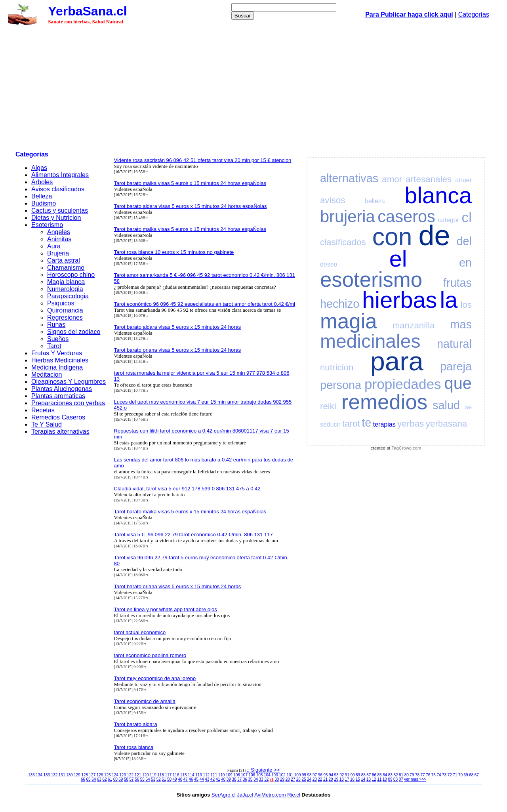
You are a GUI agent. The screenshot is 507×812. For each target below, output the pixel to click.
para (397, 361)
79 (412, 775)
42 (213, 779)
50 (169, 779)
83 (390, 775)
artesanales (429, 179)
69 (466, 775)
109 (229, 775)
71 (455, 775)
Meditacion (47, 375)
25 (304, 779)
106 (252, 775)
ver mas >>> (415, 779)
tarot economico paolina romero (150, 655)
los (466, 305)
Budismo (44, 203)
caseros (406, 216)
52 (159, 779)
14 (363, 779)
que (458, 383)
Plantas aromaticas (58, 396)
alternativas (349, 178)
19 (336, 779)
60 (115, 779)
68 (471, 775)
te (366, 423)
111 (214, 775)
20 (331, 779)
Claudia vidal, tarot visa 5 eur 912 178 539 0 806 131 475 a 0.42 (187, 489)
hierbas (399, 300)
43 (207, 779)
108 (237, 775)
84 (385, 775)
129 (77, 775)
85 (380, 775)
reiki (328, 406)
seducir (330, 424)
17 (347, 779)
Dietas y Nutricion (56, 218)
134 (39, 775)
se (468, 407)
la (449, 300)
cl (467, 217)
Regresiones (65, 317)
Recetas (43, 410)
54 (148, 779)
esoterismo (371, 279)
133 (47, 775)
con (392, 237)
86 (374, 775)
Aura (54, 246)
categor (449, 220)
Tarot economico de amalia (145, 701)
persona (341, 385)
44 (202, 779)
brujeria (348, 216)
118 (161, 775)
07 (401, 779)
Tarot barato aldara (136, 724)
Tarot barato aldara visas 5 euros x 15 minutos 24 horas (178, 327)
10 (385, 779)
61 (110, 779)
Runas (56, 325)
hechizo (340, 304)
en (465, 263)
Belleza (42, 196)
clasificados (343, 242)
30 (277, 779)
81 (401, 775)
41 (218, 779)
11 (379, 779)
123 (123, 775)
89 (358, 775)
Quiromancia (65, 310)
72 (450, 775)
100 (298, 775)
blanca (438, 195)
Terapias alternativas (60, 432)
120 (146, 775)
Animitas (59, 239)
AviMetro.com (270, 795)
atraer (463, 180)
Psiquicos (61, 303)
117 (168, 775)
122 (131, 775)
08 (395, 779)
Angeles (59, 232)
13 (369, 779)
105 (260, 775)
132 (54, 775)
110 (222, 775)
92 (342, 775)
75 (434, 775)
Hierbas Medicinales (60, 360)
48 (180, 779)
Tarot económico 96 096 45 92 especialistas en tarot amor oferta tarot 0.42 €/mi (205, 304)
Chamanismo (66, 268)
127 (92, 775)
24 (309, 779)
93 (336, 775)
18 (342, 779)
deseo (329, 264)
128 (85, 775)
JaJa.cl (245, 795)
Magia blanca (66, 282)
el (398, 259)
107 (244, 775)
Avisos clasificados (58, 189)
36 (245, 779)
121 (138, 775)
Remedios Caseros (58, 417)
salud (446, 405)
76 (428, 775)
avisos (333, 200)
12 (374, 779)
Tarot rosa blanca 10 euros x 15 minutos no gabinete (174, 252)
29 (282, 779)
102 (282, 775)
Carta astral (64, 260)
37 (239, 779)
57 (132, 779)
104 (267, 775)
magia (349, 321)
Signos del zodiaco (74, 332)
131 (62, 775)
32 (266, 779)
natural (454, 344)
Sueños (58, 339)
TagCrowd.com (407, 448)
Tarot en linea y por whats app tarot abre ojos (166, 609)
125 (108, 775)
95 (325, 775)
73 (444, 775)
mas (461, 324)
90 (352, 775)
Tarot (54, 346)
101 (290, 775)
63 (99, 779)
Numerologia (65, 289)
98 (309, 775)
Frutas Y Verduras (57, 353)
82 (395, 775)
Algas (39, 168)
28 (288, 779)
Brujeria (58, 253)
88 (363, 775)
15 (358, 779)
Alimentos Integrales (60, 175)
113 (199, 775)
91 (347, 775)
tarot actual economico (140, 632)
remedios (384, 402)
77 (423, 775)
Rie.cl (294, 795)
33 (261, 779)
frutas (457, 283)
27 (293, 779)
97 (315, 775)
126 (100, 775)
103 (275, 775)
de (434, 235)
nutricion (337, 367)
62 (104, 779)
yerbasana (447, 424)
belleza (375, 201)
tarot (351, 424)
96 (320, 775)
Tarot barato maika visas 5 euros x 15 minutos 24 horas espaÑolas (190, 183)
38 (234, 779)
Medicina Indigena (57, 367)
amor (392, 179)
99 (304, 775)
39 (229, 779)
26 (298, 779)
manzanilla (414, 325)
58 (126, 779)
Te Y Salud (47, 424)
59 (121, 779)
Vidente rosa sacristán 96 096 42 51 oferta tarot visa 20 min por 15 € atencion (203, 160)
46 (191, 779)
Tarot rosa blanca (134, 747)
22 (320, 779)
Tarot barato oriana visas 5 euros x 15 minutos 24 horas (178, 350)
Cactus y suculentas (60, 211)
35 (250, 779)
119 (153, 775)
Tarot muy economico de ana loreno (155, 678)
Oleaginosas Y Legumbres (69, 382)
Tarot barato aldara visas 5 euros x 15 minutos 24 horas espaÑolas (191, 206)
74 (439, 775)
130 (70, 775)
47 (186, 779)
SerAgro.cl (224, 795)
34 (256, 779)
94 (331, 775)
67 (477, 775)
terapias (384, 424)
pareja (456, 366)
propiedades (403, 384)
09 (390, 779)
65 (89, 779)
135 (31, 775)
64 (94, 779)
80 (407, 775)
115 (184, 775)
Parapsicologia (68, 296)
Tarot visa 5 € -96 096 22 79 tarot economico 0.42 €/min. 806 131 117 (193, 535)
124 (115, 775)
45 (196, 779)
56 (137, 779)
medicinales (370, 341)
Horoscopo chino (71, 275)
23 (315, 779)
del (464, 241)
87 (369, 775)
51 (164, 779)
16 (352, 779)
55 (142, 779)
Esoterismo (47, 225)
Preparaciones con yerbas (68, 403)
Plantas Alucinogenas (62, 389)
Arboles (42, 182)
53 (153, 779)
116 (176, 775)
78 (417, 775)
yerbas (411, 424)
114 (191, 775)
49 (175, 779)
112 (206, 775)
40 (223, 779)
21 (325, 779)
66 (83, 779)
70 (460, 775)
